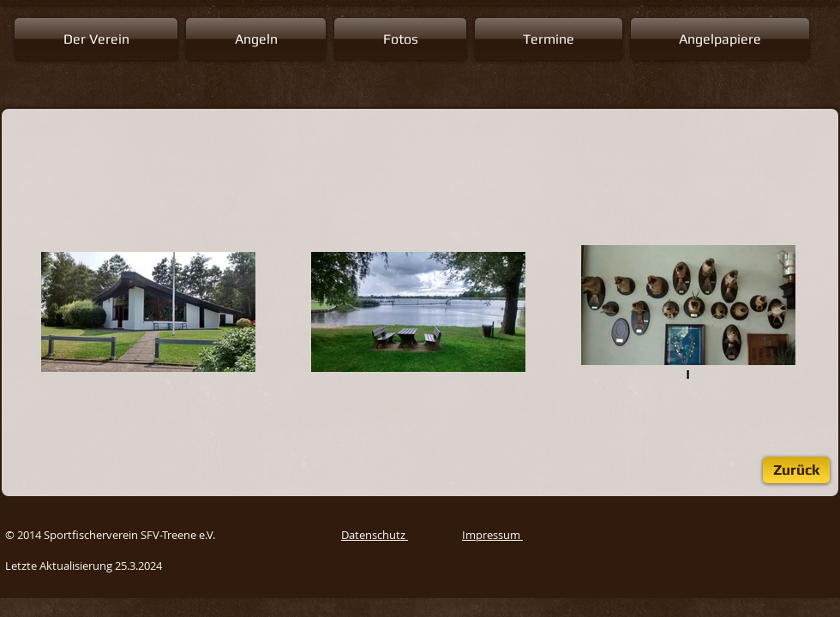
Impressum (492, 535)
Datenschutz (375, 535)
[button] (98, 39)
